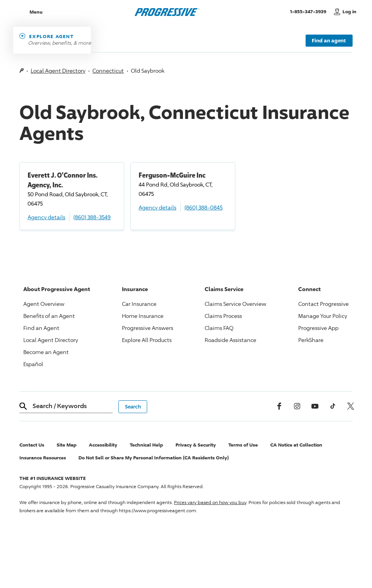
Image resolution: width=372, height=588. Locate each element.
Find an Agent (41, 328)
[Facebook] (279, 406)
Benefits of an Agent (49, 316)
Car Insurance (139, 304)
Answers (148, 328)
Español (33, 364)
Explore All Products (147, 340)
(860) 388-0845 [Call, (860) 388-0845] (203, 207)
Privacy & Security (196, 445)
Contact (323, 304)
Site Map (67, 445)
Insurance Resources (43, 458)
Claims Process (223, 316)
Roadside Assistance (230, 340)
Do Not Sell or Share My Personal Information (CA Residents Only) (154, 458)
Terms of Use (243, 445)
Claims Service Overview (236, 304)
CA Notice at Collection (296, 445)
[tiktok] (333, 406)
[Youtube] (315, 406)
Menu (36, 12)
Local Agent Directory (58, 71)
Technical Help (146, 445)
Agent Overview (44, 304)
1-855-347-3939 (310, 11)
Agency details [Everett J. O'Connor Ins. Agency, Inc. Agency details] (46, 217)
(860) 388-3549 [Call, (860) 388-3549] (92, 217)
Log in (349, 11)
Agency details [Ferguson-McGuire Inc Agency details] (157, 207)
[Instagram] (297, 406)
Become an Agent (46, 352)
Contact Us (32, 445)
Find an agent (329, 40)
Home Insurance (143, 316)
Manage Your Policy (323, 316)
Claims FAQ (219, 328)
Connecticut (108, 71)
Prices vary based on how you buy (210, 502)
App (318, 328)
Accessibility (103, 445)
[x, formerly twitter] (351, 406)
